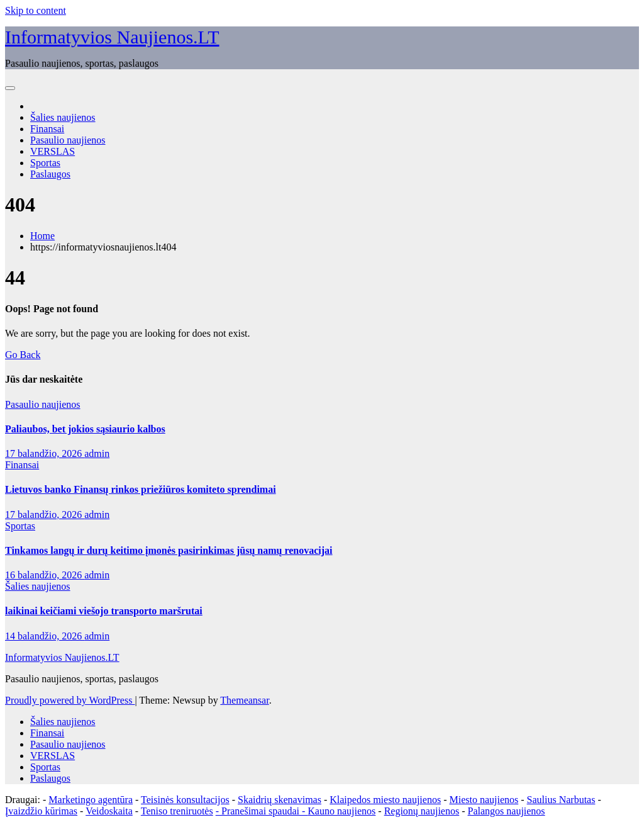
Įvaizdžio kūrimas (41, 811)
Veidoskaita (109, 811)
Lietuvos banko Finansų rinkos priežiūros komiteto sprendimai (141, 489)
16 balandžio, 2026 (45, 575)
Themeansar (244, 700)
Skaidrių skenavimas (280, 800)
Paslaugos (50, 174)
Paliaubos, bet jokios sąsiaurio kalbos (85, 429)
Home (42, 236)
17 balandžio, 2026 (45, 453)
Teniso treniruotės (177, 811)
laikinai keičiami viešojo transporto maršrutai (104, 611)
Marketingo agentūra (91, 800)
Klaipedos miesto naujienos (385, 800)
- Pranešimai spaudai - (262, 811)
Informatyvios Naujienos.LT (112, 37)
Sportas (45, 163)
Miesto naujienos (484, 800)
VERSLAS (53, 151)
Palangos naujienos (507, 811)
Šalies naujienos (63, 117)
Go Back (23, 355)
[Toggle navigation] (10, 88)
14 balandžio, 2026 (45, 636)
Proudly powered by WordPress (70, 700)
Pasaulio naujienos (68, 140)
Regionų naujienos (422, 811)
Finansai (47, 129)
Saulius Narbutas (561, 800)
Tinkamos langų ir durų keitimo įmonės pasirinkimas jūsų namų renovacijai (169, 550)
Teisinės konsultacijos (185, 800)
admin (97, 453)
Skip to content (36, 10)
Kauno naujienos (341, 811)
